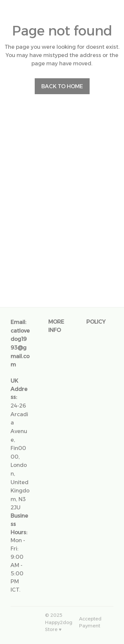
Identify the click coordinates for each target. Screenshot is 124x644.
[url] (20, 348)
